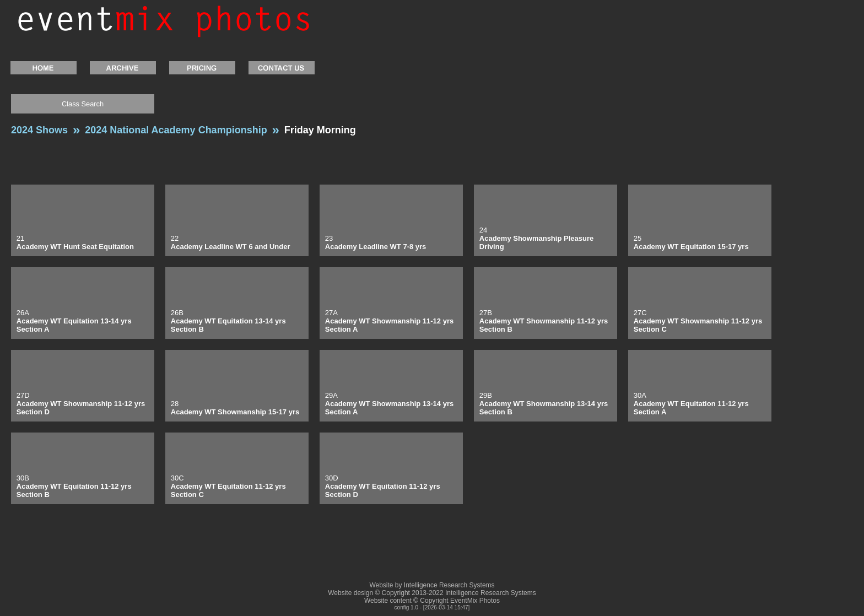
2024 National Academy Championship (176, 130)
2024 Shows (39, 130)
